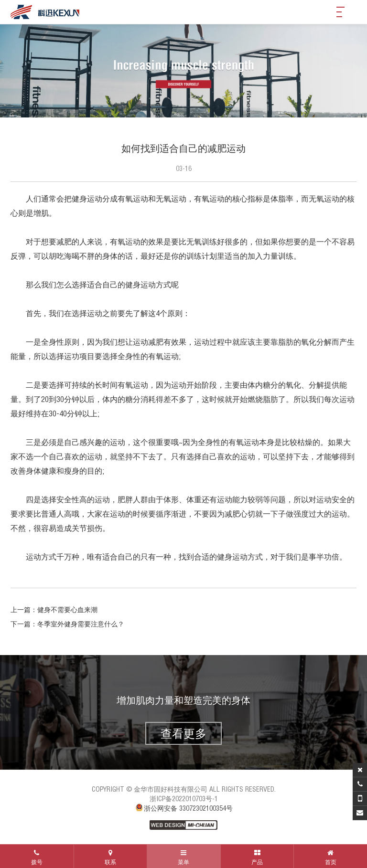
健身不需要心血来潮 (67, 610)
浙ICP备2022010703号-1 (184, 799)
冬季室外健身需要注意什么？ (81, 624)
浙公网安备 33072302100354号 (183, 808)
